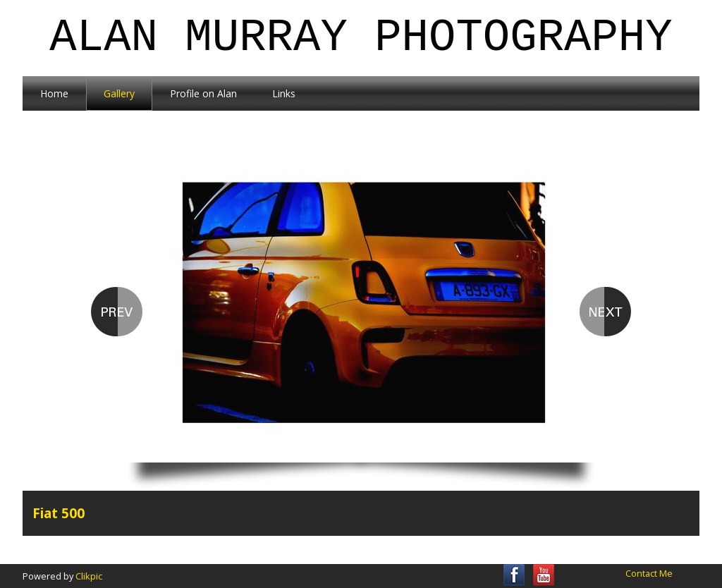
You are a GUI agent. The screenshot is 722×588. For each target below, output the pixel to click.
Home (54, 93)
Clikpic (89, 576)
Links (284, 93)
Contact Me (649, 573)
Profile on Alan (203, 93)
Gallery (119, 93)
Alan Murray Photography (361, 38)
